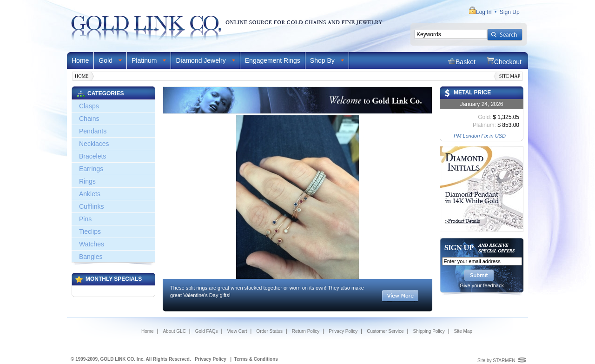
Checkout (504, 61)
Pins (85, 219)
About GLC (174, 331)
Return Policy (306, 331)
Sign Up (510, 12)
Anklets (90, 194)
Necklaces (94, 144)
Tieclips (90, 232)
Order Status (269, 331)
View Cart (237, 331)
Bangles (91, 257)
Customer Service (385, 331)
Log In (484, 12)
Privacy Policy (343, 331)
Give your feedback (482, 285)
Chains (89, 119)
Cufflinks (91, 206)
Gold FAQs (207, 331)
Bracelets (93, 156)
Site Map (510, 76)
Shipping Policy (429, 331)
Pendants (93, 131)
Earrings (91, 169)
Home (80, 60)
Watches (92, 244)
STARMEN (504, 361)
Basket (462, 61)
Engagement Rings (273, 60)
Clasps (89, 106)
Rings (87, 181)
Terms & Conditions (256, 359)
